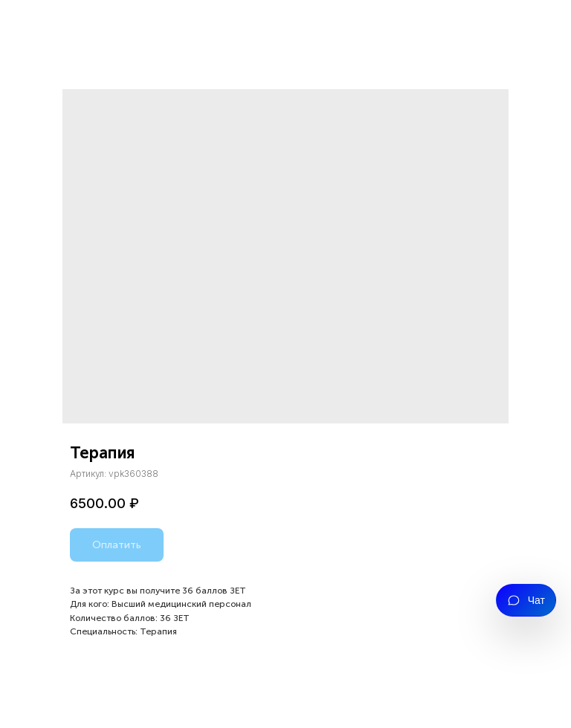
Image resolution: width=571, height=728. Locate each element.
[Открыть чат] (526, 600)
